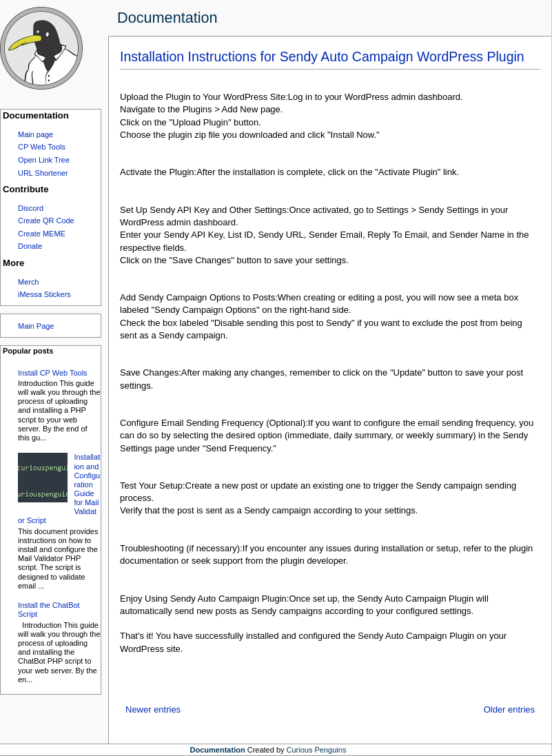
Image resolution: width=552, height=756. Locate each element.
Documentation (167, 18)
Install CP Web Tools (53, 373)
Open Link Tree (44, 160)
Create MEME (42, 234)
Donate (30, 246)
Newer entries (153, 709)
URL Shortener (43, 173)
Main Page (36, 326)
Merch (28, 282)
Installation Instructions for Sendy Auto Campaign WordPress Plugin (322, 57)
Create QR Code (46, 221)
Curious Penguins (317, 750)
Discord (31, 208)
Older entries (509, 709)
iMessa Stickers (44, 294)
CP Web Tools (42, 147)
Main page (35, 134)
